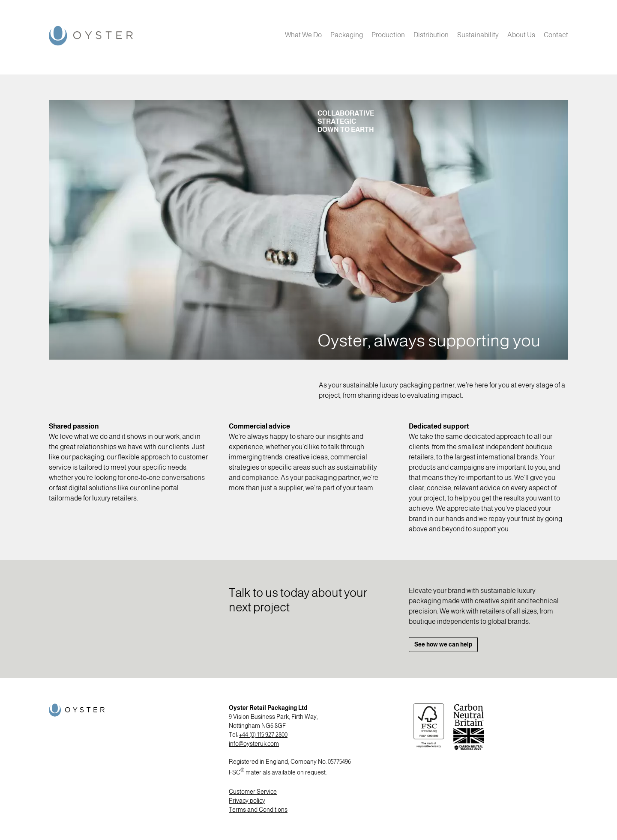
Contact (556, 35)
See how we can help (443, 644)
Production (388, 35)
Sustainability (478, 35)
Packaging (347, 35)
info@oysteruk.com (254, 744)
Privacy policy (247, 801)
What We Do (303, 35)
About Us (521, 35)
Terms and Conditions (258, 810)
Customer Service (253, 792)
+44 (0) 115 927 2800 (263, 735)
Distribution (431, 35)
